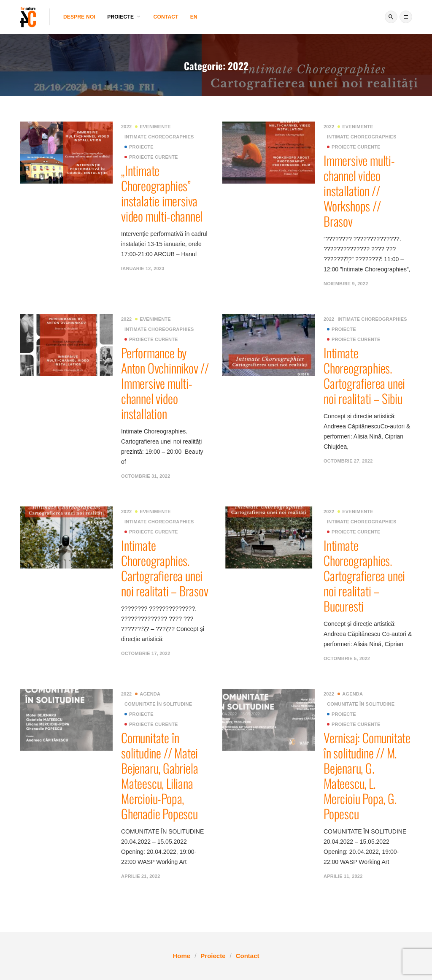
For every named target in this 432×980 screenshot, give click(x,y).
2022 (126, 127)
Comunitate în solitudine (158, 704)
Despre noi (79, 17)
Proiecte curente (151, 157)
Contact (166, 17)
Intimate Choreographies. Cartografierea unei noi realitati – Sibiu (364, 375)
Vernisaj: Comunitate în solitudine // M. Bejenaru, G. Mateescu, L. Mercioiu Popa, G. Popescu (367, 776)
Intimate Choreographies (159, 137)
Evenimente (153, 127)
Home (181, 956)
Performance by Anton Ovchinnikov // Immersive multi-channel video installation (165, 383)
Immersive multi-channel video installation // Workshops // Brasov (359, 191)
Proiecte (139, 147)
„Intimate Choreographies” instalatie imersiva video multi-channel (162, 193)
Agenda (148, 694)
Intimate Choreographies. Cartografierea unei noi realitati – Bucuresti (364, 575)
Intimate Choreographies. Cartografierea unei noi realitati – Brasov (165, 568)
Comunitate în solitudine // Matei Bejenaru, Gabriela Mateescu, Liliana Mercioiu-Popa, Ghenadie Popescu (159, 776)
